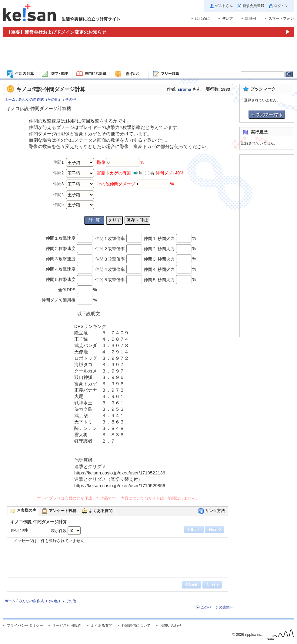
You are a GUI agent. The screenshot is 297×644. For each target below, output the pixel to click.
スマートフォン (281, 19)
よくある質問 (102, 625)
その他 (71, 99)
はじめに (202, 19)
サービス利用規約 (67, 625)
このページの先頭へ (217, 607)
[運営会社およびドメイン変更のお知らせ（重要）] (148, 32)
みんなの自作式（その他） (40, 99)
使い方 (228, 19)
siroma (184, 89)
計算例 (251, 19)
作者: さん (184, 89)
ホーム (10, 99)
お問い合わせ (171, 625)
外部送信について (136, 625)
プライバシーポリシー (25, 625)
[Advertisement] (148, 54)
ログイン (281, 6)
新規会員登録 (253, 6)
